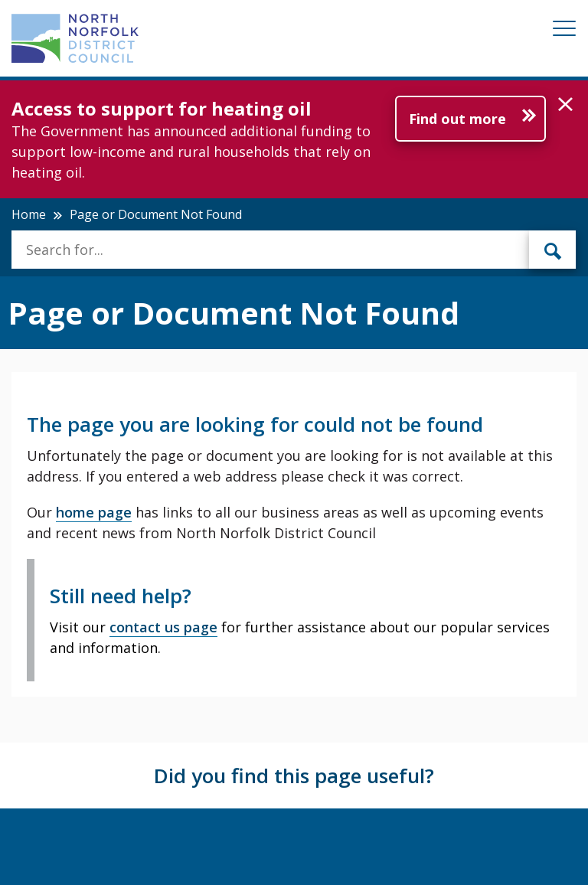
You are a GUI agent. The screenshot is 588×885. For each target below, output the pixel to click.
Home (29, 214)
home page (94, 512)
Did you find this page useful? (294, 776)
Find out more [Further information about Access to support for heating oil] (457, 119)
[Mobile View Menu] (564, 31)
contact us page (163, 627)
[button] (565, 105)
